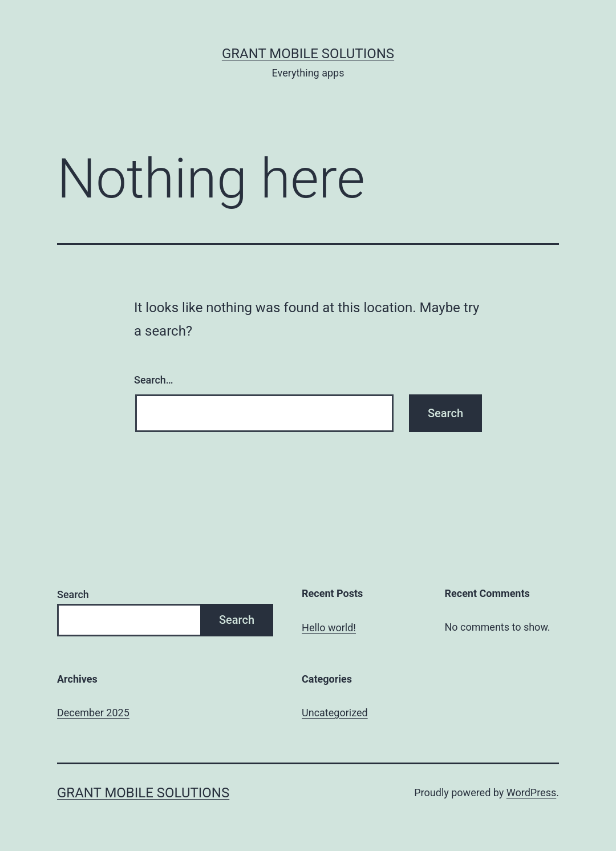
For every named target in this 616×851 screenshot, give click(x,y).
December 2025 (93, 713)
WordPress (531, 792)
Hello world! (329, 628)
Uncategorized (335, 713)
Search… (154, 380)
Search (73, 594)
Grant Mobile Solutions (308, 54)
